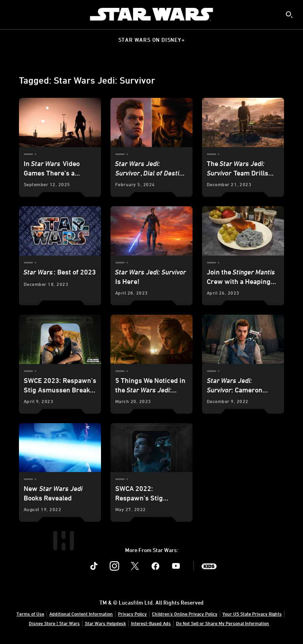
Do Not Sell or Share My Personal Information (223, 623)
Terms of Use (30, 614)
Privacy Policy (132, 614)
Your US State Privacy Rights (252, 614)
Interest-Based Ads (151, 623)
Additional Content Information (81, 614)
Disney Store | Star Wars (54, 623)
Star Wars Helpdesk (105, 623)
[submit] (289, 15)
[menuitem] (13, 14)
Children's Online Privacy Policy (185, 614)
